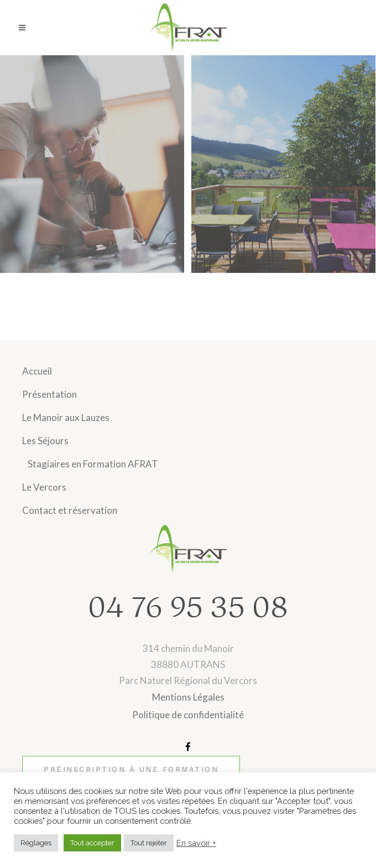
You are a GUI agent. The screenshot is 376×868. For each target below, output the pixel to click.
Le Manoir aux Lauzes (66, 417)
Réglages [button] (36, 843)
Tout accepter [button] (92, 843)
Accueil (37, 371)
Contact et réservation (70, 510)
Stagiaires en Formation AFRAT (93, 464)
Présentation (49, 394)
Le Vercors (44, 487)
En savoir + (196, 843)
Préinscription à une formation (131, 769)
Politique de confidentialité (188, 715)
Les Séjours (45, 441)
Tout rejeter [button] (149, 843)
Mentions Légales (188, 697)
